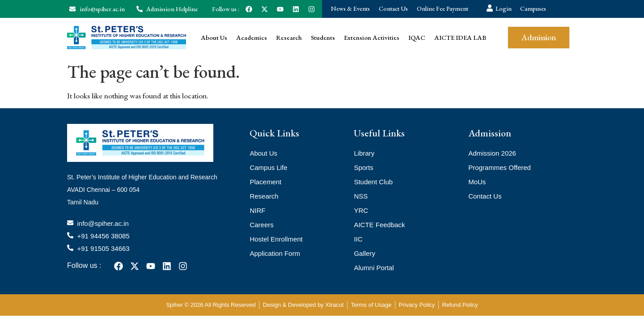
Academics (252, 37)
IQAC (417, 37)
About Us (214, 37)
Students (323, 37)
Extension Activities (372, 37)
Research (289, 37)
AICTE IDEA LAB (460, 37)
